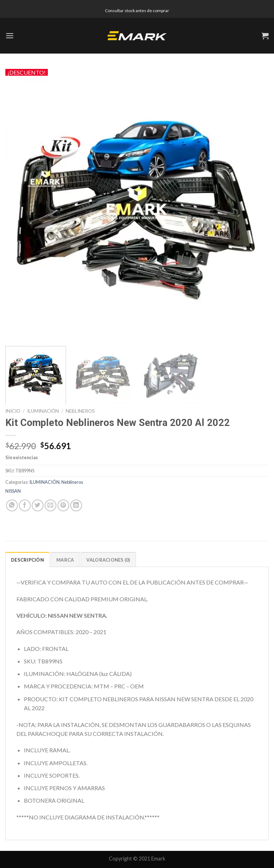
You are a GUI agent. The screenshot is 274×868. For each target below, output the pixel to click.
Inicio (13, 411)
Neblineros (80, 411)
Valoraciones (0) (108, 560)
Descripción (27, 560)
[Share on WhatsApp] (12, 505)
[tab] (27, 560)
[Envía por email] (50, 505)
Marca (65, 560)
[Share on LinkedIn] (76, 505)
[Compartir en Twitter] (38, 505)
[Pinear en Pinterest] (63, 505)
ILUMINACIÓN (43, 411)
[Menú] (10, 36)
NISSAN (13, 491)
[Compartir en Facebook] (25, 505)
